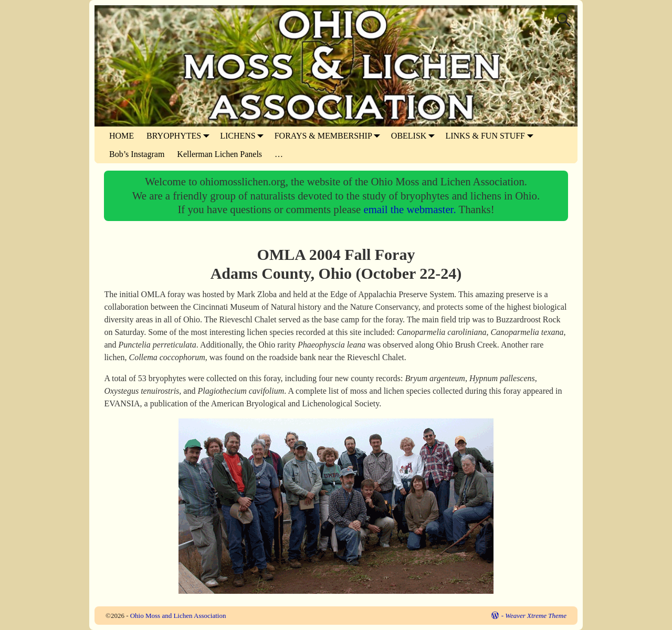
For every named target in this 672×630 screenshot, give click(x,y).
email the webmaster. (411, 209)
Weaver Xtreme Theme (536, 616)
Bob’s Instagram (137, 154)
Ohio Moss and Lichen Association (178, 616)
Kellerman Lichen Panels (219, 154)
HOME (122, 136)
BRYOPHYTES (180, 136)
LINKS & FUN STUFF (491, 136)
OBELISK (415, 136)
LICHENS (244, 136)
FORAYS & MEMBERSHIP (330, 136)
